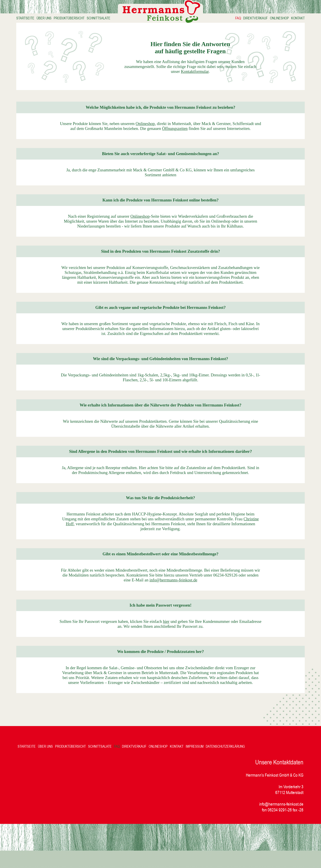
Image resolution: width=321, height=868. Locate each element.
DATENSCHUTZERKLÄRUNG (232, 764)
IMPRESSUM (201, 764)
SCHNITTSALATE (106, 19)
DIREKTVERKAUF (248, 19)
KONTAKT (290, 19)
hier (178, 634)
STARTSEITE (33, 19)
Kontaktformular (181, 83)
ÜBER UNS (52, 19)
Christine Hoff (82, 536)
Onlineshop (160, 126)
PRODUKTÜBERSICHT (77, 19)
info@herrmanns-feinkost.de (191, 592)
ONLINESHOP (272, 19)
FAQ (230, 19)
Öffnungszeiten (202, 131)
